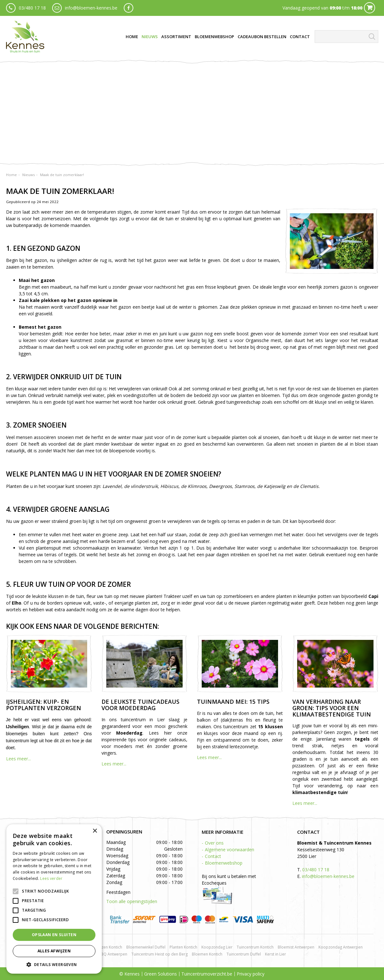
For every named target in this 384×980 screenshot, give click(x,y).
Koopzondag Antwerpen (341, 947)
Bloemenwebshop (224, 863)
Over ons (214, 843)
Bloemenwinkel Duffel (146, 947)
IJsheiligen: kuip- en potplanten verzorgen (44, 705)
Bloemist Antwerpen (296, 947)
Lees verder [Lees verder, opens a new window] (51, 878)
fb (129, 8)
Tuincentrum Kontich (255, 947)
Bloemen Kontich (207, 954)
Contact (213, 856)
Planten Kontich (183, 947)
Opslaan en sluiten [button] (54, 935)
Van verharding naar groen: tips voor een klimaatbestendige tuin (332, 708)
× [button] (95, 831)
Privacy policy (251, 974)
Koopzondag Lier (217, 947)
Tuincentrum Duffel (244, 954)
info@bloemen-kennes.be (91, 8)
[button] (54, 964)
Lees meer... (18, 759)
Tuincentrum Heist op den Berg (160, 954)
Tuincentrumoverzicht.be (207, 974)
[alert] (54, 899)
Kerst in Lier (276, 954)
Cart (370, 8)
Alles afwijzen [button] (54, 951)
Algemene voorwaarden (230, 850)
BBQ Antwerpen (113, 954)
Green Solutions (161, 974)
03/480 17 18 (32, 8)
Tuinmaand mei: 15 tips (233, 702)
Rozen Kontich (109, 947)
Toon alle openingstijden (132, 901)
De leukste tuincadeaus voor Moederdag (140, 705)
